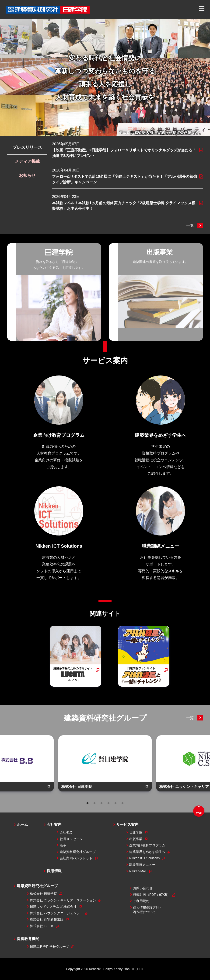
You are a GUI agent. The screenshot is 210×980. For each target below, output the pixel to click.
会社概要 (66, 832)
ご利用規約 (141, 901)
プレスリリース (27, 147)
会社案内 (54, 825)
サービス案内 (105, 361)
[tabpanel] (105, 763)
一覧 (190, 225)
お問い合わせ (143, 888)
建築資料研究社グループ (105, 718)
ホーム (22, 825)
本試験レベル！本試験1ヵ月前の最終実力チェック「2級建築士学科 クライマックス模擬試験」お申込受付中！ (124, 206)
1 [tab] (87, 803)
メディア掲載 (27, 161)
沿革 (63, 845)
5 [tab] (115, 803)
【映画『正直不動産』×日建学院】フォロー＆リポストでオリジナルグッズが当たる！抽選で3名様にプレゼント (124, 153)
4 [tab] (108, 803)
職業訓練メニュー (142, 865)
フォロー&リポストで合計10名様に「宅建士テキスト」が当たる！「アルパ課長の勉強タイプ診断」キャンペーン (124, 179)
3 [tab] (101, 803)
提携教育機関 (28, 939)
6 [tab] (122, 803)
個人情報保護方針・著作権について (148, 910)
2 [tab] (94, 803)
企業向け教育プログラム (147, 845)
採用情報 (54, 871)
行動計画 (154, 895)
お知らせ (27, 175)
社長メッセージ (71, 839)
